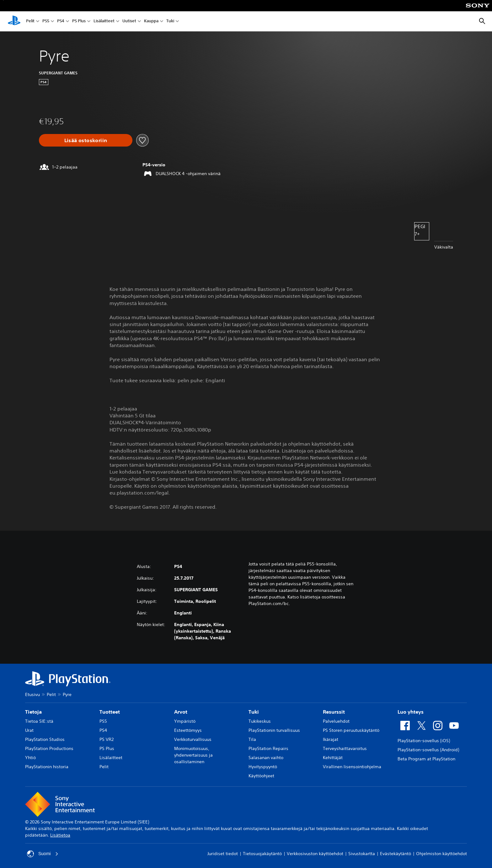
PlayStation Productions (49, 748)
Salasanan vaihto (266, 758)
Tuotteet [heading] (110, 712)
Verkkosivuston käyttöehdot (315, 854)
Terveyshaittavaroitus (345, 748)
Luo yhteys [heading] (411, 712)
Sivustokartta (362, 854)
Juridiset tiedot (223, 854)
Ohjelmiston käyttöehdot (441, 854)
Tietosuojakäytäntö (262, 854)
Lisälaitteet (104, 21)
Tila (252, 739)
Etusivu (32, 694)
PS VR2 (107, 739)
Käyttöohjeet (261, 776)
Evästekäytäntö (396, 854)
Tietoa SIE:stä (39, 721)
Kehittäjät (333, 758)
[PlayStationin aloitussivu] (14, 21)
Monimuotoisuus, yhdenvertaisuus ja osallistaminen (193, 755)
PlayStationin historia (47, 767)
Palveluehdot (336, 721)
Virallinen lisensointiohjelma (352, 767)
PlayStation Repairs (268, 748)
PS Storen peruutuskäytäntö (351, 730)
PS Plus (79, 21)
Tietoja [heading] (33, 712)
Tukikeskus (260, 721)
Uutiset (129, 21)
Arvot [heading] (181, 712)
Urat (29, 730)
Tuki (170, 21)
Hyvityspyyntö (263, 767)
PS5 (46, 21)
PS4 (61, 21)
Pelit (30, 21)
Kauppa (151, 21)
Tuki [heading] (254, 712)
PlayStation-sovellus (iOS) (424, 741)
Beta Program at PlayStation (426, 759)
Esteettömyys (188, 730)
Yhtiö (30, 758)
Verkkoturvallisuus (193, 739)
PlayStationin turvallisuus (274, 730)
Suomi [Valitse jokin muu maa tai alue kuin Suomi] (43, 854)
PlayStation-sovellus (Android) (428, 750)
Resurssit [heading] (334, 712)
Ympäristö (185, 721)
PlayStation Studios (45, 739)
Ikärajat (331, 739)
